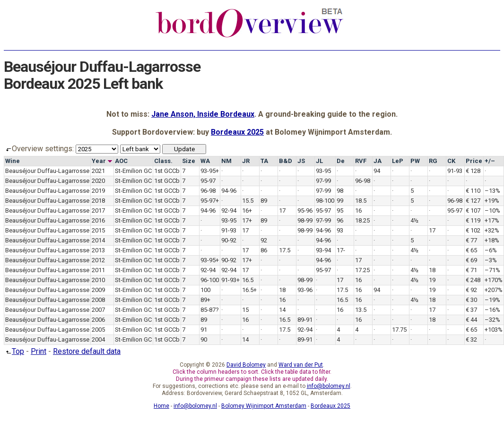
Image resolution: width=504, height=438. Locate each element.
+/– (490, 161)
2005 (98, 330)
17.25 (362, 270)
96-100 (210, 280)
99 (340, 201)
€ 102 (473, 230)
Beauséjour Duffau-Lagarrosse (47, 171)
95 (340, 210)
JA (378, 161)
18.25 (362, 220)
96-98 (363, 181)
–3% (491, 260)
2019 (98, 191)
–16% (492, 310)
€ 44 (471, 320)
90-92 (229, 240)
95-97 (208, 181)
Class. (163, 161)
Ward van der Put (301, 365)
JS (301, 161)
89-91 (305, 320)
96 (340, 220)
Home (161, 406)
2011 (98, 270)
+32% (492, 230)
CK (451, 161)
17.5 (285, 250)
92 (264, 240)
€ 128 (473, 171)
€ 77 (471, 240)
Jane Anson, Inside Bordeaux (203, 114)
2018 (98, 201)
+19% (492, 201)
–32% (492, 320)
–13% (492, 191)
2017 (98, 210)
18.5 (361, 201)
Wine (13, 161)
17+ (247, 220)
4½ (414, 220)
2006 (98, 320)
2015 (98, 230)
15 (245, 310)
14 (282, 310)
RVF (361, 161)
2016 (98, 220)
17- (341, 250)
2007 (98, 310)
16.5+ (249, 290)
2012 (98, 260)
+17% (492, 220)
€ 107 (473, 210)
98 (340, 191)
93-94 (323, 250)
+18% (492, 240)
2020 (98, 181)
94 (377, 171)
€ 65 (471, 250)
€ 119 (473, 220)
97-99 (323, 181)
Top (14, 351)
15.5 (248, 201)
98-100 (325, 201)
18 (432, 270)
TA (264, 161)
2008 (98, 300)
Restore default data (87, 351)
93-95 (323, 171)
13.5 (361, 310)
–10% (492, 210)
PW (415, 161)
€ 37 (471, 310)
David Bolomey (246, 365)
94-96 (229, 191)
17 (282, 210)
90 (204, 339)
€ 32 (471, 339)
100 (205, 290)
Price (474, 161)
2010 (98, 280)
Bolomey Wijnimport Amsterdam (264, 406)
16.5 (248, 280)
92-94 (229, 210)
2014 (98, 240)
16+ (247, 210)
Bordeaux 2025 (237, 132)
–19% (492, 300)
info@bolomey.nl (329, 386)
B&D (286, 161)
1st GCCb (167, 171)
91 (204, 330)
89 (264, 201)
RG (433, 161)
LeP (398, 161)
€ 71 (471, 270)
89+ (205, 300)
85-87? (210, 310)
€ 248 (473, 280)
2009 (98, 290)
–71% (492, 270)
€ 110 (473, 191)
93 (340, 230)
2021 (98, 171)
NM (226, 161)
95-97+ (210, 201)
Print (39, 351)
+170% (494, 280)
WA (205, 161)
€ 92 (471, 290)
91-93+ (230, 280)
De (341, 161)
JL (319, 161)
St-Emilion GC (133, 171)
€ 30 (471, 300)
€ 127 (473, 201)
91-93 (455, 171)
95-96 (305, 210)
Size (189, 161)
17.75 (399, 330)
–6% (491, 250)
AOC (121, 161)
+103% (494, 330)
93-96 (305, 290)
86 (264, 250)
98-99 (305, 220)
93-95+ (210, 171)
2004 (98, 339)
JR (246, 161)
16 (358, 210)
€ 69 (471, 260)
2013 (98, 250)
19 (432, 280)
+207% (494, 290)
